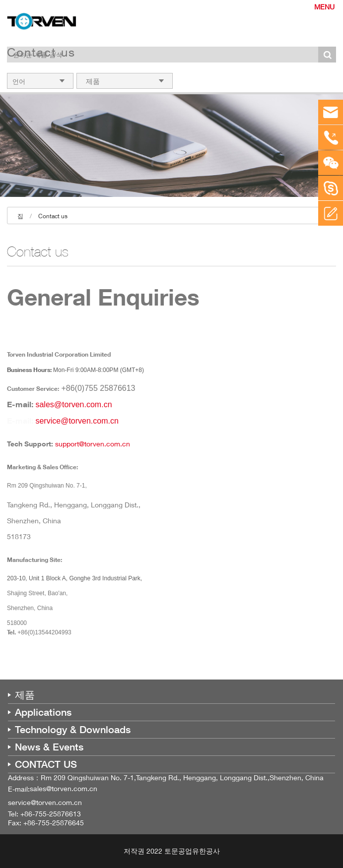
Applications (43, 712)
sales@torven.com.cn (73, 404)
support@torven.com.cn (93, 444)
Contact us (53, 216)
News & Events (49, 747)
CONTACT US (46, 764)
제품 (25, 695)
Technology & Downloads (73, 730)
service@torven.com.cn (77, 421)
